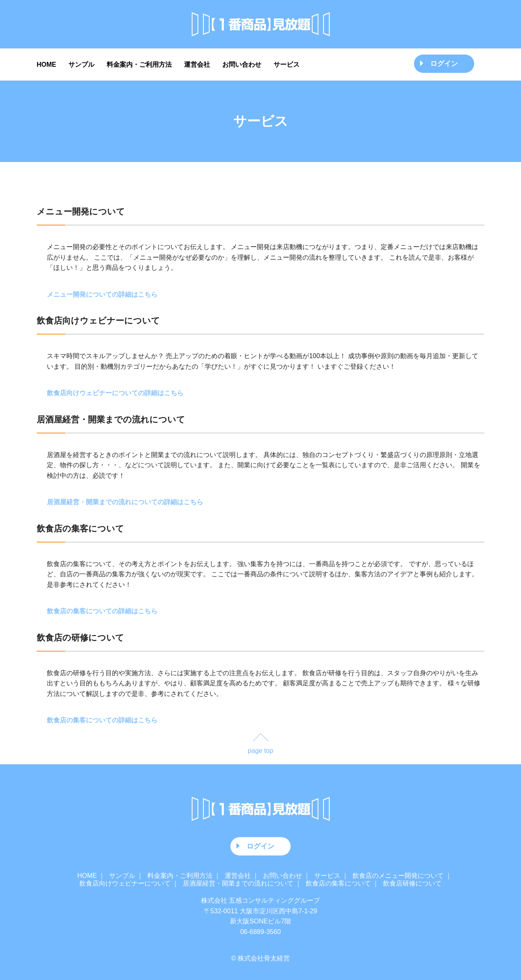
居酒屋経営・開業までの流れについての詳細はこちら (125, 502)
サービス (287, 65)
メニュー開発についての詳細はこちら (102, 294)
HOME (46, 65)
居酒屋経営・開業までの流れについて (238, 883)
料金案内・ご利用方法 (139, 65)
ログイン (444, 63)
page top (260, 751)
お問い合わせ (242, 65)
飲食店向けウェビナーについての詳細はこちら (115, 393)
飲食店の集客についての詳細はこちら (102, 611)
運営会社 (197, 65)
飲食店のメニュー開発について (398, 876)
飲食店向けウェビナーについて (125, 883)
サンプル (81, 65)
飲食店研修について (412, 883)
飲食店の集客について (338, 883)
